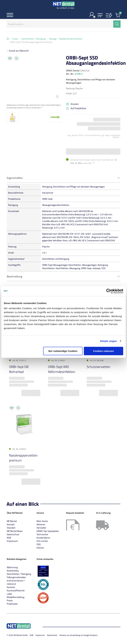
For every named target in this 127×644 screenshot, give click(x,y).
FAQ (39, 544)
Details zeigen (108, 341)
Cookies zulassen (104, 351)
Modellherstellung (16, 597)
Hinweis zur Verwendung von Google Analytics (78, 635)
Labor (10, 594)
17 (42, 107)
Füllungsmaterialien (16, 577)
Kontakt (11, 524)
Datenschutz (13, 534)
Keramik (11, 587)
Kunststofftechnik (16, 590)
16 (94, 162)
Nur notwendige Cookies (63, 351)
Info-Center (42, 541)
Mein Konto (42, 521)
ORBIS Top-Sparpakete (48, 531)
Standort (11, 528)
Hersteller (41, 528)
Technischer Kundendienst (43, 536)
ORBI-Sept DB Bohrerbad (19, 369)
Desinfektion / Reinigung (19, 574)
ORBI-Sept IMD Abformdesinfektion (62, 369)
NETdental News (15, 531)
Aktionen (41, 524)
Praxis (10, 600)
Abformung (12, 567)
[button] (100, 15)
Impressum (12, 541)
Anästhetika (13, 571)
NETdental (12, 521)
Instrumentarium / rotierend (16, 582)
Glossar (40, 548)
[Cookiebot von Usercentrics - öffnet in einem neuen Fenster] (109, 291)
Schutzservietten (98, 367)
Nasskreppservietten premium (23, 458)
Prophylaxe (12, 604)
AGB (9, 538)
